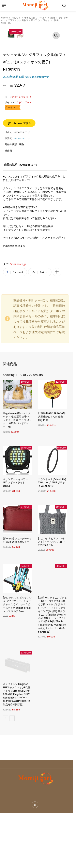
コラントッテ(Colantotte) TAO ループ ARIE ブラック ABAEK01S (52, 538)
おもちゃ (16, 18)
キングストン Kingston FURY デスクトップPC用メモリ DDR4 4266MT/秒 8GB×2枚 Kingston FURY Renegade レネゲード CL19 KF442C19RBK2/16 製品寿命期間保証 (17, 749)
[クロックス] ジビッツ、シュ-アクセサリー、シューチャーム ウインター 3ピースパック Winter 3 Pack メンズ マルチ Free (17, 659)
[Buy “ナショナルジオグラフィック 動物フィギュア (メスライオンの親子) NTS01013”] (19, 178)
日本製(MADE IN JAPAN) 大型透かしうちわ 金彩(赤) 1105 (52, 471)
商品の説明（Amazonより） (21, 219)
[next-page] (12, 773)
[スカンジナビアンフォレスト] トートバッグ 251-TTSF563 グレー (52, 597)
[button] (64, 5)
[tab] (21, 221)
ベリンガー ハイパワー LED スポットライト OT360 (16, 538)
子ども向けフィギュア (35, 18)
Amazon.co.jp (18, 319)
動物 (53, 18)
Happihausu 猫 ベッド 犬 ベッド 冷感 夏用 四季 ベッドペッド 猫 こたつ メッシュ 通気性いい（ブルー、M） (17, 475)
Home (4, 18)
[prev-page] (6, 773)
